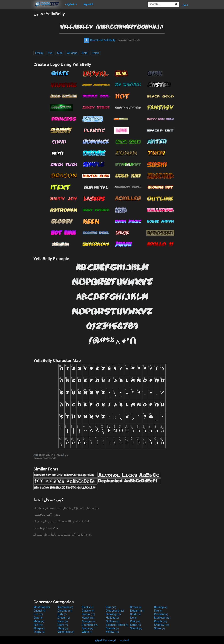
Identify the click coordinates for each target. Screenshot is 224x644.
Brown (136, 607)
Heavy (88, 618)
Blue (111, 607)
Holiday (112, 618)
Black (88, 607)
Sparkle (112, 628)
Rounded (90, 625)
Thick (95, 53)
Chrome (65, 611)
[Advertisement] (17, 64)
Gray (38, 618)
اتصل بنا (124, 640)
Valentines (66, 632)
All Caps (72, 53)
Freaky (39, 53)
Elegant (137, 611)
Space (87, 628)
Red (38, 625)
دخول (185, 5)
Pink (135, 621)
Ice (134, 618)
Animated (65, 607)
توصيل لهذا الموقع (105, 640)
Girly (62, 614)
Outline (113, 621)
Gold (135, 614)
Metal (39, 621)
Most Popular (42, 607)
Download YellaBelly (99, 40)
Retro (63, 625)
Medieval (162, 618)
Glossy (88, 614)
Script (135, 625)
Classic (88, 611)
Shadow (162, 625)
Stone (160, 628)
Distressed (115, 611)
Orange (89, 621)
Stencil (136, 628)
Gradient (161, 614)
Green (64, 618)
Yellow (112, 632)
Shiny (63, 628)
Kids (60, 53)
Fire (158, 611)
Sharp (39, 628)
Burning (161, 607)
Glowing (113, 614)
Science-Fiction (117, 625)
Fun (50, 53)
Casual (39, 611)
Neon (63, 621)
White (87, 632)
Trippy (39, 632)
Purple (161, 621)
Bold (85, 53)
